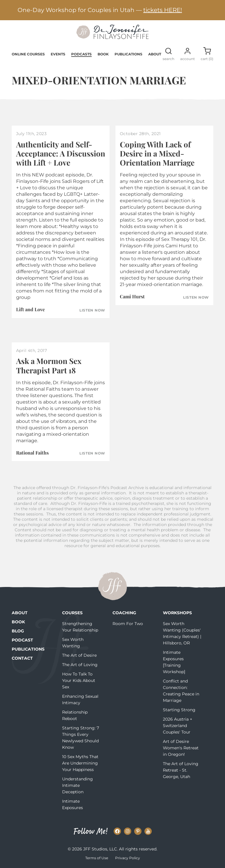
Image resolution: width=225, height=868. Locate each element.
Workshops (177, 613)
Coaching (124, 613)
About (155, 54)
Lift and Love (30, 309)
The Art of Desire (79, 655)
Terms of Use (97, 858)
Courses (72, 613)
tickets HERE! (163, 10)
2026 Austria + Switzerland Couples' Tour (178, 726)
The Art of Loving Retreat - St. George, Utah (181, 770)
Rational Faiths (32, 453)
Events (58, 54)
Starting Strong (179, 710)
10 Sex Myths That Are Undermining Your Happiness (80, 763)
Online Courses (28, 54)
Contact (22, 658)
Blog (18, 631)
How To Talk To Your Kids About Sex (79, 680)
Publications (128, 54)
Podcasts (81, 54)
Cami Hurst (132, 296)
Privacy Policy (128, 858)
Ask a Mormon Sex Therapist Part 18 (49, 365)
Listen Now (92, 310)
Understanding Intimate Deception (77, 785)
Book (103, 54)
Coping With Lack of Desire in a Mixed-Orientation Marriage (157, 153)
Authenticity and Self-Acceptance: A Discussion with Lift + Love (61, 153)
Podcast (22, 640)
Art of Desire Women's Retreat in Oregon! (181, 748)
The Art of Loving (80, 665)
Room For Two (128, 624)
